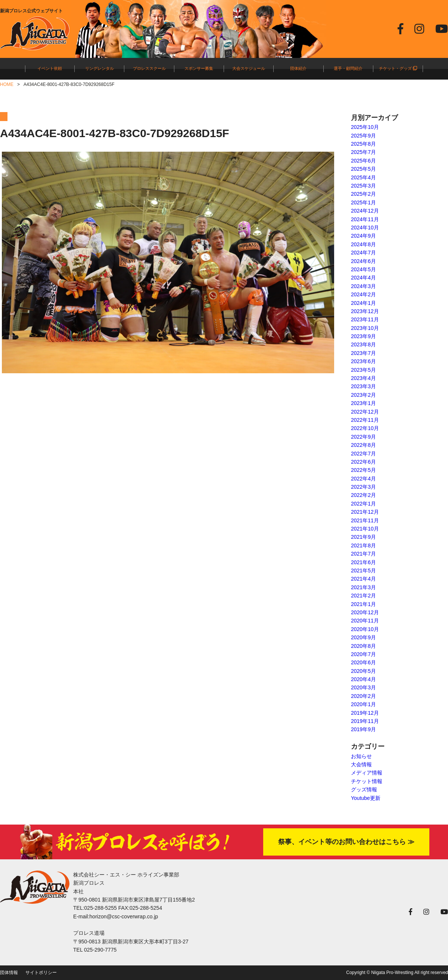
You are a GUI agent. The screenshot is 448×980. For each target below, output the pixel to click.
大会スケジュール (249, 68)
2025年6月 (363, 161)
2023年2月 (363, 395)
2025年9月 (363, 136)
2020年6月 (363, 662)
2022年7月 (363, 454)
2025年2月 (363, 194)
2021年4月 (363, 579)
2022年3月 (363, 487)
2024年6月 (363, 261)
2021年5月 (363, 571)
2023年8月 (363, 344)
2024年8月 (363, 244)
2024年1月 (363, 303)
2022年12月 (365, 412)
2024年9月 (363, 236)
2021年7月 (363, 554)
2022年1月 (363, 504)
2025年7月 (363, 152)
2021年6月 (363, 562)
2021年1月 (363, 604)
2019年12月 (365, 713)
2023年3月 (363, 386)
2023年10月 (365, 328)
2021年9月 (363, 537)
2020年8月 (363, 646)
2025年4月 (363, 177)
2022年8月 (363, 445)
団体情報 (9, 973)
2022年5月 (363, 470)
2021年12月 (365, 512)
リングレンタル (99, 68)
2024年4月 (363, 278)
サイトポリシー (41, 973)
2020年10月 (365, 629)
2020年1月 (363, 704)
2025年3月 (363, 186)
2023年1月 (363, 403)
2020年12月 (365, 612)
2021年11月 (365, 520)
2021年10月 (365, 529)
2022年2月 (363, 495)
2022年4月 (363, 479)
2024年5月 (363, 269)
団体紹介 (298, 68)
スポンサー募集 (199, 68)
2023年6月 (363, 361)
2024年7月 (363, 253)
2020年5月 (363, 671)
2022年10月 (365, 428)
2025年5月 (363, 169)
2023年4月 (363, 378)
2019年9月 (363, 729)
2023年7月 (363, 353)
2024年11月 (365, 219)
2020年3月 (363, 687)
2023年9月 (363, 336)
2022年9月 (363, 437)
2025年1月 (363, 203)
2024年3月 (363, 286)
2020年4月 (363, 679)
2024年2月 (363, 294)
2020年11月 (365, 621)
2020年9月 (363, 637)
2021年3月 (363, 587)
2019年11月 (365, 721)
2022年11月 (365, 420)
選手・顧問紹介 (348, 68)
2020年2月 (363, 696)
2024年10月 (365, 228)
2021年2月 (363, 596)
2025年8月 (363, 144)
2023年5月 (363, 370)
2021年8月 (363, 545)
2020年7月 (363, 654)
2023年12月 (365, 311)
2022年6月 (363, 462)
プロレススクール (149, 68)
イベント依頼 (50, 68)
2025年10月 (365, 127)
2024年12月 (365, 211)
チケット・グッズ (398, 68)
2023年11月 (365, 319)
